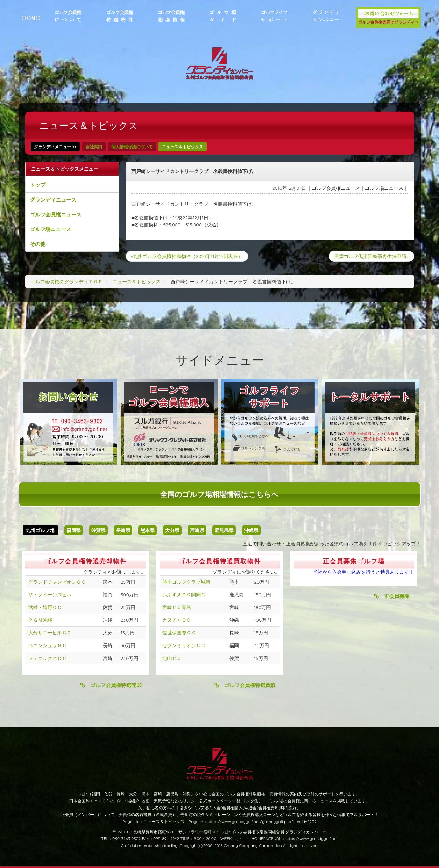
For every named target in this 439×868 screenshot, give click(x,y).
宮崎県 (197, 530)
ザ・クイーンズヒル (50, 595)
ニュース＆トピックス (183, 147)
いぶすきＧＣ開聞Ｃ (184, 595)
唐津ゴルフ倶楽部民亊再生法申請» (371, 256)
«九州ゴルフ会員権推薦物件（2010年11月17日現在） (187, 256)
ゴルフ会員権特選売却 (111, 685)
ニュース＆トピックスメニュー (65, 169)
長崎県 (123, 530)
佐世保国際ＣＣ (179, 633)
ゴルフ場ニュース (51, 229)
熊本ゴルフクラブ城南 (186, 582)
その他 (38, 244)
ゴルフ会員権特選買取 (245, 685)
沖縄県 (251, 530)
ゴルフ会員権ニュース (56, 214)
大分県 (172, 530)
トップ (38, 185)
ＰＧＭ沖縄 (40, 620)
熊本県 (147, 530)
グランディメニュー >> (55, 147)
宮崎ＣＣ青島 (177, 607)
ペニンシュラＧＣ (47, 645)
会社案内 (94, 147)
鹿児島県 (224, 530)
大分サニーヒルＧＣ (50, 633)
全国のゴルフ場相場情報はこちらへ (219, 494)
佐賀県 (98, 530)
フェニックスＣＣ (47, 658)
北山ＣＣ (172, 658)
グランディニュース (53, 200)
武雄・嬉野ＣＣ (45, 607)
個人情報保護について (132, 147)
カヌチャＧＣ (177, 620)
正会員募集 (392, 596)
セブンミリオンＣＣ (184, 645)
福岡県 (74, 530)
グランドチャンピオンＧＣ (57, 582)
